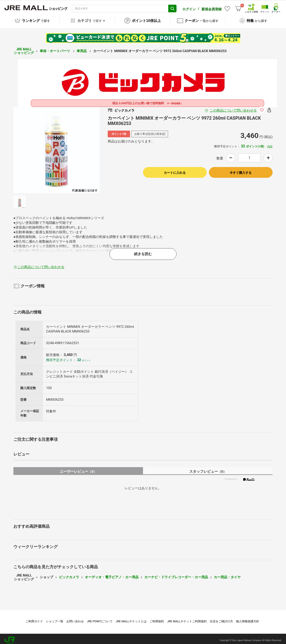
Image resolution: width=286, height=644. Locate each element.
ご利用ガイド (34, 618)
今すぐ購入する (241, 169)
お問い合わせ (75, 618)
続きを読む (143, 251)
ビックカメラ (69, 574)
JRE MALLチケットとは (131, 618)
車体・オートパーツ (55, 48)
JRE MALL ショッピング (24, 48)
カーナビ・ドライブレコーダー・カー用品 (176, 574)
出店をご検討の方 (221, 618)
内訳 (270, 143)
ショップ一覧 (55, 618)
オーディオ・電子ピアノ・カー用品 (112, 574)
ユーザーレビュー (78, 468)
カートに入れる (175, 169)
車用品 (82, 48)
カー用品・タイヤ (227, 574)
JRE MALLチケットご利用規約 (187, 618)
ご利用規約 (157, 618)
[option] (57, 147)
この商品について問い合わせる (233, 107)
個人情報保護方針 (248, 618)
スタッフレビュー (208, 468)
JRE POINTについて (100, 618)
